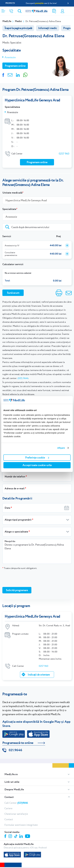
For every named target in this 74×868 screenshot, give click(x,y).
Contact (9, 797)
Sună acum (13, 293)
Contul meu (62, 11)
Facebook (6, 837)
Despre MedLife (14, 790)
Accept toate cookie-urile (37, 465)
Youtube (28, 836)
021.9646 (15, 750)
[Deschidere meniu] (3, 10)
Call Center (16, 803)
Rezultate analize (54, 11)
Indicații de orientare (39, 675)
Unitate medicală (12, 193)
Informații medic (48, 28)
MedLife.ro (11, 774)
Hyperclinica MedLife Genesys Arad (32, 100)
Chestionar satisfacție (16, 814)
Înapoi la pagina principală (18, 28)
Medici (18, 21)
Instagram (11, 837)
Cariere (8, 808)
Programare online (71, 11)
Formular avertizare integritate (21, 825)
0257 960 (64, 154)
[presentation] (25, 578)
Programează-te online (18, 743)
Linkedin (21, 837)
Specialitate (9, 209)
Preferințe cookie (37, 458)
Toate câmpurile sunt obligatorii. (20, 568)
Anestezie (10, 57)
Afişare (61, 448)
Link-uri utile (12, 782)
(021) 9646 (23, 378)
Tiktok (16, 836)
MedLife (7, 21)
